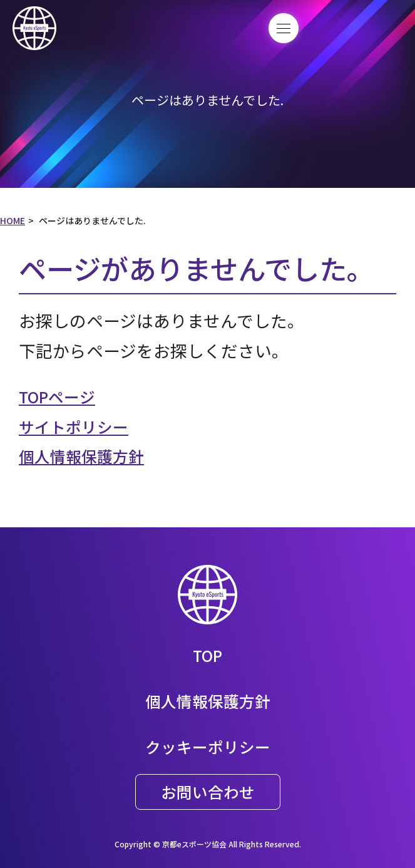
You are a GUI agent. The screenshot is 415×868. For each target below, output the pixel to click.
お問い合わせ (208, 791)
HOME (13, 220)
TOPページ (60, 396)
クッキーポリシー (208, 746)
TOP (208, 655)
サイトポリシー (78, 426)
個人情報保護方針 (86, 456)
